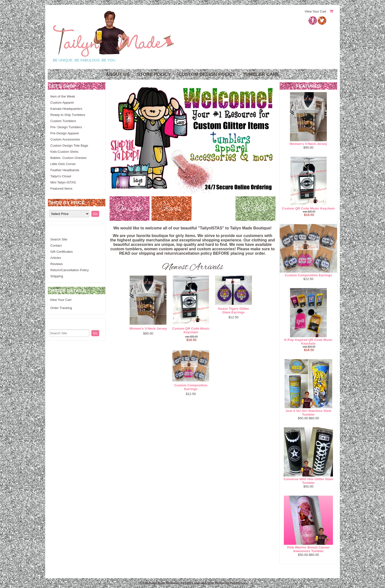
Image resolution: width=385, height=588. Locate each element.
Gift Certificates (62, 252)
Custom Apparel (62, 103)
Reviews (56, 264)
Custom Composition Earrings (191, 387)
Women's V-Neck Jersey (148, 329)
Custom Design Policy (207, 74)
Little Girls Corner (63, 164)
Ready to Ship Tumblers (68, 115)
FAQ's (256, 208)
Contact (56, 245)
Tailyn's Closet (61, 176)
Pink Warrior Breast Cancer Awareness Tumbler (309, 549)
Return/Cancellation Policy (69, 270)
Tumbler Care (261, 74)
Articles (56, 258)
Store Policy (154, 74)
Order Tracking (61, 308)
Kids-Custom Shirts (64, 152)
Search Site (59, 239)
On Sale (129, 208)
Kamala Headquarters (66, 109)
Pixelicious (238, 583)
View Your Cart (315, 11)
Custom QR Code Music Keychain (191, 330)
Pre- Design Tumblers (66, 127)
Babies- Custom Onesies (68, 158)
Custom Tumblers (63, 121)
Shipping (57, 276)
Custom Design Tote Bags (69, 146)
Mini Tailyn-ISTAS (63, 182)
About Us (117, 74)
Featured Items (61, 189)
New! (213, 208)
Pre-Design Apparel (65, 133)
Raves (171, 208)
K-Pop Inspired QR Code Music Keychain (309, 342)
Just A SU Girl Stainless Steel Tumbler (308, 413)
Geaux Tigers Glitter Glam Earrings (233, 310)
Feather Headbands (65, 170)
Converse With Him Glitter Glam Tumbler (308, 481)
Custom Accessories (65, 139)
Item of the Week (63, 96)
